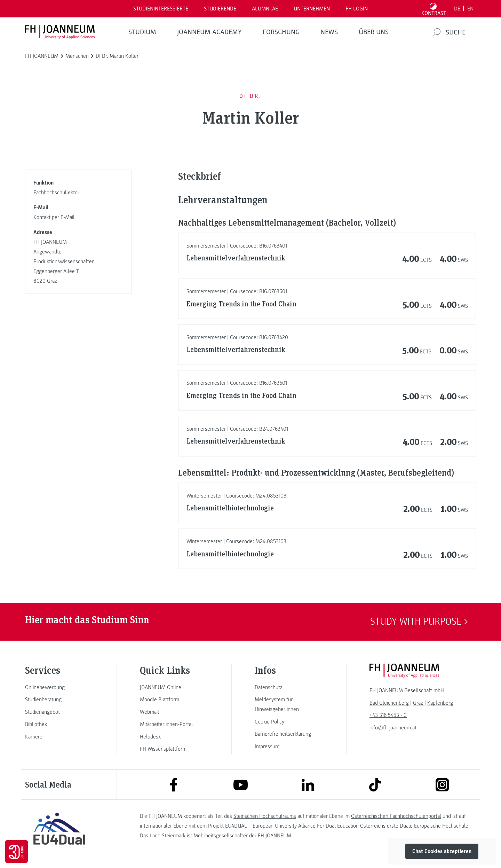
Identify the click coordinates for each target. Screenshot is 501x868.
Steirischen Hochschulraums (265, 816)
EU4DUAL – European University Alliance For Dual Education (292, 826)
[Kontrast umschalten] (434, 9)
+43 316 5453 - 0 (388, 715)
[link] (59, 687)
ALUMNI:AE (265, 9)
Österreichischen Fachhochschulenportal (396, 816)
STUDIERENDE (220, 9)
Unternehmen (312, 9)
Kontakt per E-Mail (54, 217)
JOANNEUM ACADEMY (209, 32)
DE (457, 9)
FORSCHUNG (281, 32)
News (329, 32)
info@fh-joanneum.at (393, 728)
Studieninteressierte (161, 9)
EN (470, 9)
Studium (142, 32)
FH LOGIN (357, 9)
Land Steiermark (168, 836)
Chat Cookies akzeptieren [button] (442, 851)
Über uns (374, 32)
